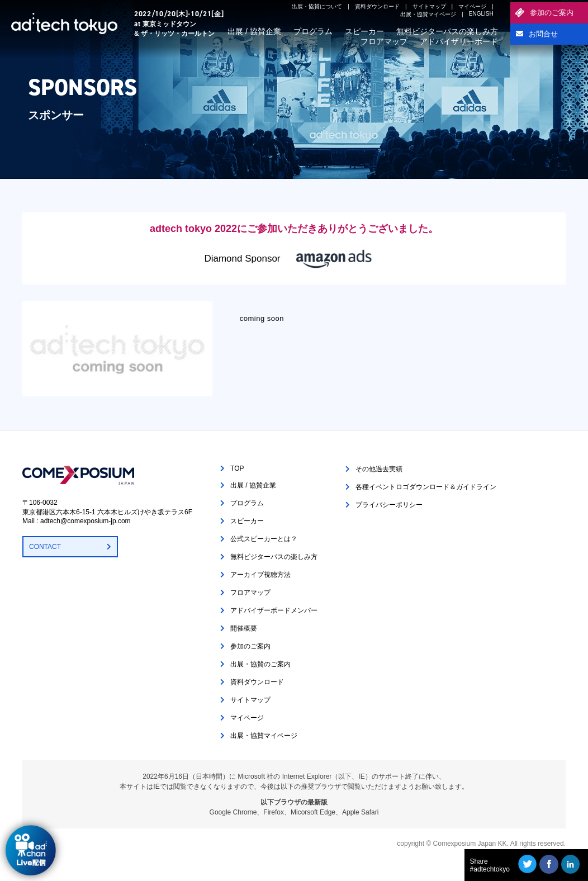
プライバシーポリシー (389, 505)
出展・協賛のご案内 (260, 664)
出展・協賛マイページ (428, 14)
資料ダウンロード (377, 6)
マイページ (472, 6)
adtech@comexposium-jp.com (86, 521)
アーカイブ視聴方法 (260, 575)
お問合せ (543, 34)
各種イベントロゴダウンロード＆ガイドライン (426, 487)
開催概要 (244, 628)
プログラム (313, 31)
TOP (237, 468)
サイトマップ (429, 6)
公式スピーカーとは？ (264, 539)
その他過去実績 (379, 469)
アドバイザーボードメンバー (274, 610)
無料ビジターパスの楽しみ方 (447, 31)
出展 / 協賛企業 (254, 31)
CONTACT (45, 547)
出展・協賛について (317, 6)
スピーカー (364, 31)
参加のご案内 (552, 13)
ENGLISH (481, 14)
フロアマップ (384, 41)
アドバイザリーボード (459, 41)
